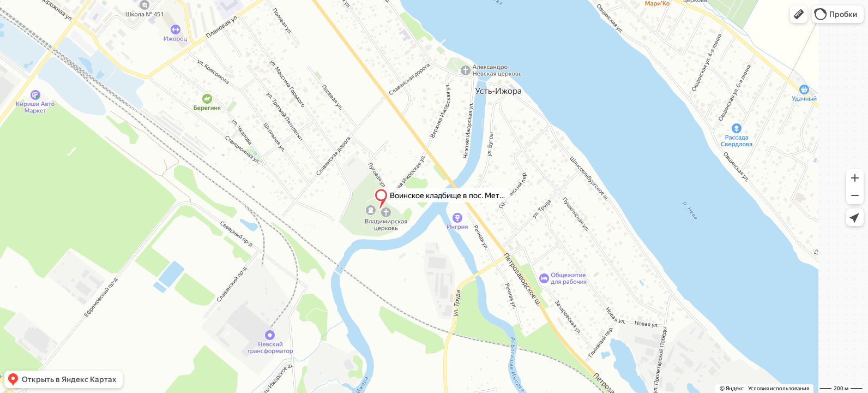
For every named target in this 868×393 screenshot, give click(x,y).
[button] (799, 14)
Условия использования (779, 388)
